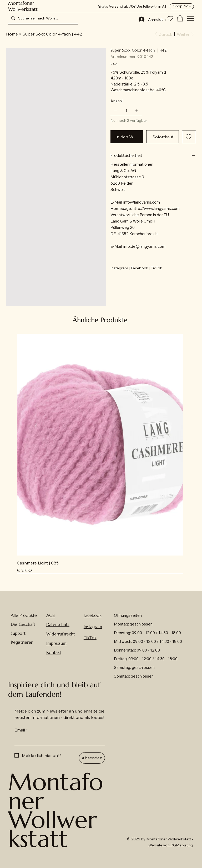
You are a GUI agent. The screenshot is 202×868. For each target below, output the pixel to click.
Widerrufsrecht (61, 634)
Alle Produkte (24, 615)
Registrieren (22, 642)
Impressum (56, 643)
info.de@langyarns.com (144, 246)
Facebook (93, 615)
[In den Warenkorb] (127, 137)
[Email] (58, 740)
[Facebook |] (140, 268)
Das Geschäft (23, 624)
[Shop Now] (182, 6)
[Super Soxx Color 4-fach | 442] (52, 34)
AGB (50, 615)
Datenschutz (58, 624)
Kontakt (54, 652)
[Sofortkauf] (163, 137)
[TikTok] (156, 268)
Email (21, 730)
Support (18, 633)
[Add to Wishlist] (189, 137)
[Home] (12, 34)
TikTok (90, 638)
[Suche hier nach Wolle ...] (43, 18)
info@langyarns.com (142, 202)
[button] (180, 19)
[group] (100, 454)
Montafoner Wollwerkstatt (23, 6)
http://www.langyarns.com (156, 208)
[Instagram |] (120, 268)
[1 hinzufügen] (137, 111)
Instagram (93, 627)
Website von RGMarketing (171, 845)
